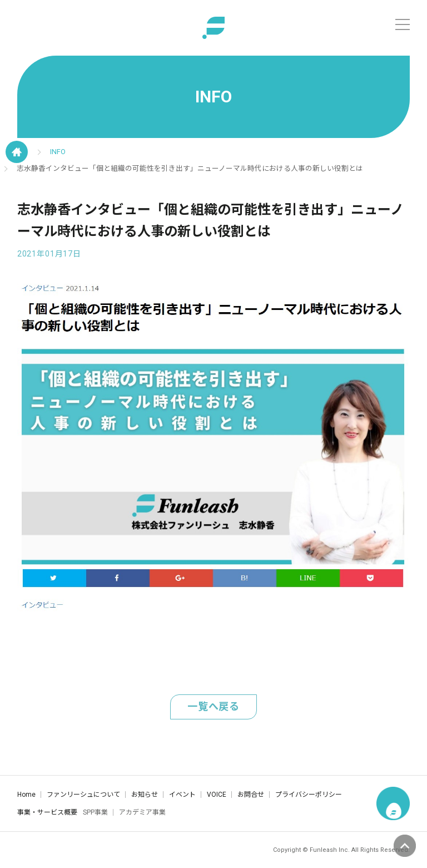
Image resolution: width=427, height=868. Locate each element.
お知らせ (145, 795)
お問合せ (251, 795)
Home (26, 795)
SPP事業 (95, 812)
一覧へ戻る (213, 706)
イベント (182, 795)
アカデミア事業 (142, 812)
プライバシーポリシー (309, 795)
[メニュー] (403, 24)
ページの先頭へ (405, 846)
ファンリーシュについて (83, 795)
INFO (58, 152)
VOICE (217, 795)
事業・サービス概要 (47, 812)
